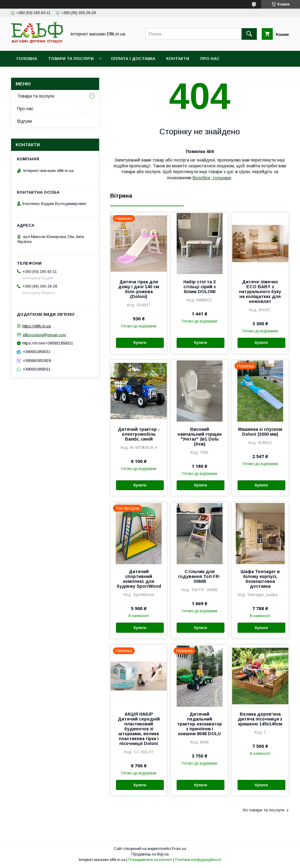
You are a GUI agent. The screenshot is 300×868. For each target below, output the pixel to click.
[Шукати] (249, 34)
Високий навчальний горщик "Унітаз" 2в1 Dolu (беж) (200, 437)
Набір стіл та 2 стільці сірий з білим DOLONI (200, 287)
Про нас (210, 59)
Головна (27, 59)
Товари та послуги (71, 59)
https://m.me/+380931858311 (48, 343)
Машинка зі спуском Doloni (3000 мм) (260, 432)
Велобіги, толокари (212, 178)
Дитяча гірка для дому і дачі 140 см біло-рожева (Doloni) (139, 289)
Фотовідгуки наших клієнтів (116, 75)
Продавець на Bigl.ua (150, 854)
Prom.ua (179, 849)
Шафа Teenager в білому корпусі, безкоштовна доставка (260, 579)
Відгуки (24, 121)
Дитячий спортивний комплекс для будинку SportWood (139, 579)
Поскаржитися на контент (150, 860)
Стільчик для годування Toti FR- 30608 (199, 576)
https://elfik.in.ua (37, 326)
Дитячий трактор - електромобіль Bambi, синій (139, 434)
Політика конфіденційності (198, 860)
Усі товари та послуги (263, 810)
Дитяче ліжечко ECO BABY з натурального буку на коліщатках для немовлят (260, 292)
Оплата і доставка (133, 59)
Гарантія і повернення (43, 75)
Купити (140, 343)
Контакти (178, 59)
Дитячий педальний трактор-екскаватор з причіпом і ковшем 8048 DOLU (200, 724)
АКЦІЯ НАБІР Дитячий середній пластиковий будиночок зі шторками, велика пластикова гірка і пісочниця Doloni (139, 729)
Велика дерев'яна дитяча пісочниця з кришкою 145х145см (260, 719)
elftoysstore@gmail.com (44, 335)
